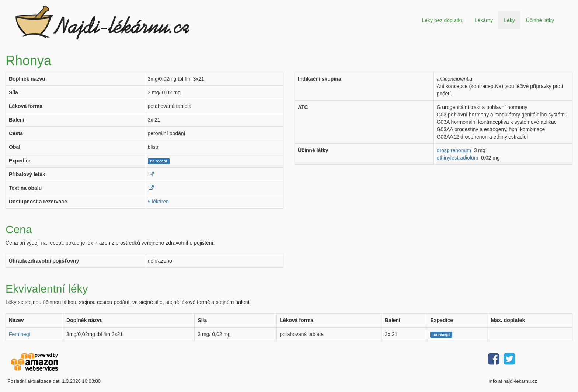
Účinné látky (540, 20)
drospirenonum (454, 150)
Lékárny (484, 20)
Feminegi (20, 334)
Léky (509, 20)
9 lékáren (159, 202)
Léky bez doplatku (443, 20)
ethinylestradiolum (458, 158)
